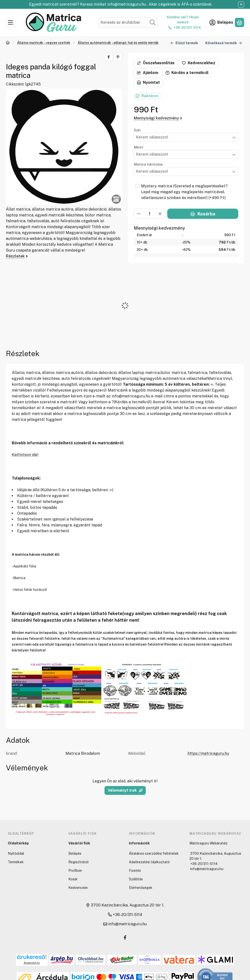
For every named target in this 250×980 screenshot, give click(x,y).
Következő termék (224, 43)
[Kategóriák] (10, 22)
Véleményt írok (125, 790)
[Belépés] (221, 22)
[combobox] (128, 22)
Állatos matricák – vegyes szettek (44, 43)
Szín (137, 130)
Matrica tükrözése (148, 164)
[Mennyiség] (150, 214)
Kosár (73, 879)
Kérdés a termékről (187, 73)
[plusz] (160, 214)
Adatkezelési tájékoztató (149, 862)
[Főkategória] (8, 43)
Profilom (75, 871)
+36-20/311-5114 (187, 28)
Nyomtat (148, 82)
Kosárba (203, 214)
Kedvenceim (78, 888)
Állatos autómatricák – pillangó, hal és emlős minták (118, 43)
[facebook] (109, 57)
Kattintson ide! (25, 455)
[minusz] (139, 214)
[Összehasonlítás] (156, 63)
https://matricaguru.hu (208, 753)
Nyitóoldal (16, 853)
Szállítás (136, 879)
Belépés (75, 853)
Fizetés (135, 871)
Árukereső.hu (32, 963)
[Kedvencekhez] (199, 63)
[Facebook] (125, 937)
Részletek (17, 256)
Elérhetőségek (141, 888)
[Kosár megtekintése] (240, 22)
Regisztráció (78, 862)
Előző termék (184, 43)
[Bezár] (241, 5)
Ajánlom (148, 73)
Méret (139, 147)
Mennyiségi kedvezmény (158, 118)
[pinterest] (118, 57)
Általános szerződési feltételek (154, 853)
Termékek (16, 862)
